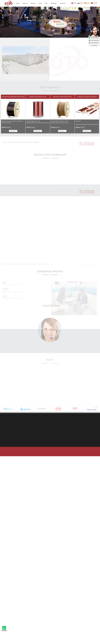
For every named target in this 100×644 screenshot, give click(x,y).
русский (80, 3)
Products (33, 3)
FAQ (46, 3)
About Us (25, 3)
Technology (54, 3)
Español (87, 3)
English (74, 3)
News (40, 3)
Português (94, 3)
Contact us (63, 3)
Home (18, 3)
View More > (13, 131)
